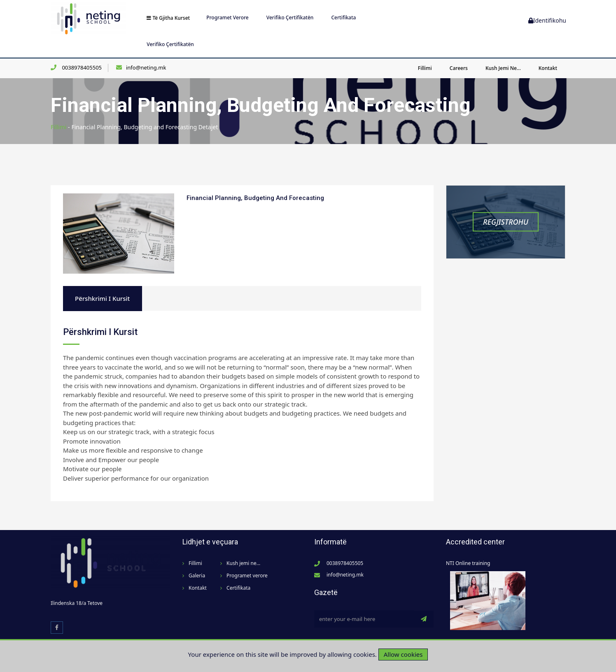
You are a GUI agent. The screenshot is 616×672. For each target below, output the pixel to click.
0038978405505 (81, 67)
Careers (459, 68)
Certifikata (343, 17)
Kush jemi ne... (503, 68)
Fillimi (425, 68)
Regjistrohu (506, 222)
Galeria (197, 576)
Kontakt (548, 68)
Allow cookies (403, 654)
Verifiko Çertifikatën (290, 17)
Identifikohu (547, 20)
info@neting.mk (146, 67)
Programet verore (227, 17)
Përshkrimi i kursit (102, 298)
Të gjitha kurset (168, 18)
